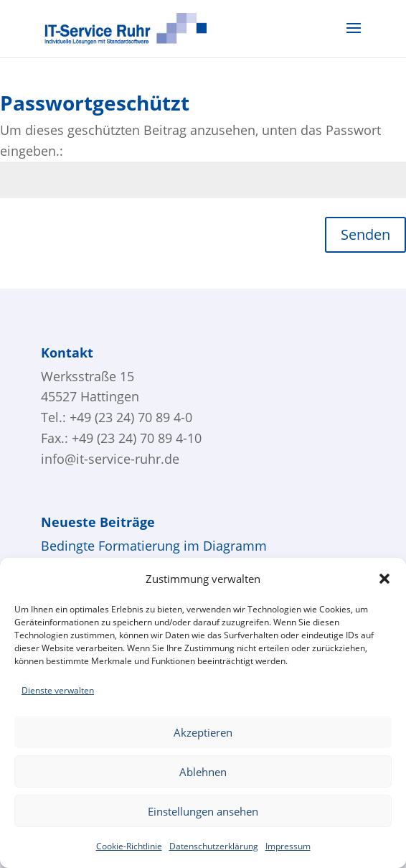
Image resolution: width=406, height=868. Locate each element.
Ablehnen (203, 772)
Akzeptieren (203, 732)
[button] (384, 579)
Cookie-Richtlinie (129, 846)
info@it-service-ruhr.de (110, 459)
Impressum (288, 846)
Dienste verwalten (58, 690)
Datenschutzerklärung (214, 846)
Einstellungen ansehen (203, 811)
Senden (365, 234)
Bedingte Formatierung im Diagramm (154, 546)
